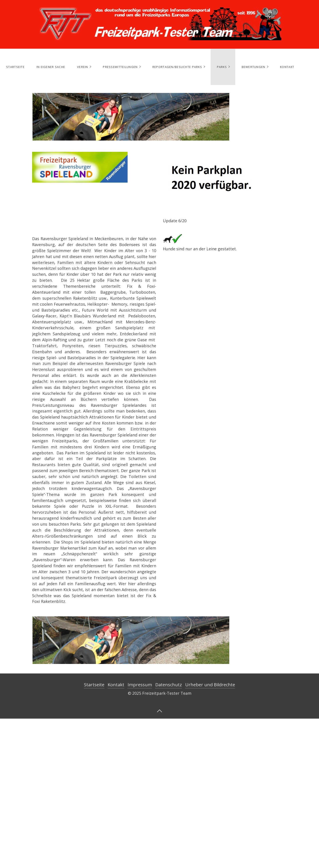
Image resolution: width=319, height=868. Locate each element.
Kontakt (287, 67)
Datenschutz (169, 685)
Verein (83, 67)
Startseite (15, 67)
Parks (222, 67)
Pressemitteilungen (120, 67)
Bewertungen (254, 67)
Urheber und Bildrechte (210, 685)
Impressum (140, 685)
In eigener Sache (51, 67)
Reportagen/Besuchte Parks (177, 67)
